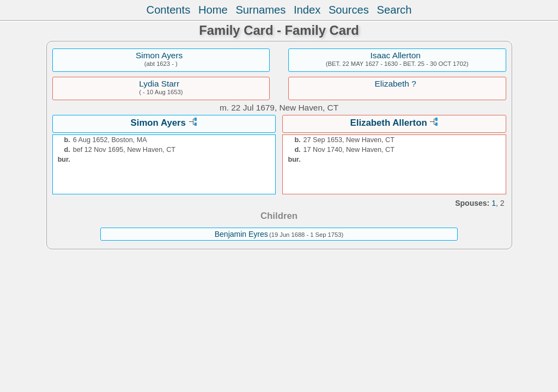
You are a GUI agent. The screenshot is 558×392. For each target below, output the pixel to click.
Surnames (260, 10)
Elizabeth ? (396, 84)
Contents (169, 10)
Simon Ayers (159, 55)
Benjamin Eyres (241, 234)
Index (307, 10)
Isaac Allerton (395, 55)
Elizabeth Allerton (389, 123)
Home (213, 10)
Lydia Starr (159, 84)
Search (395, 10)
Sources (349, 10)
